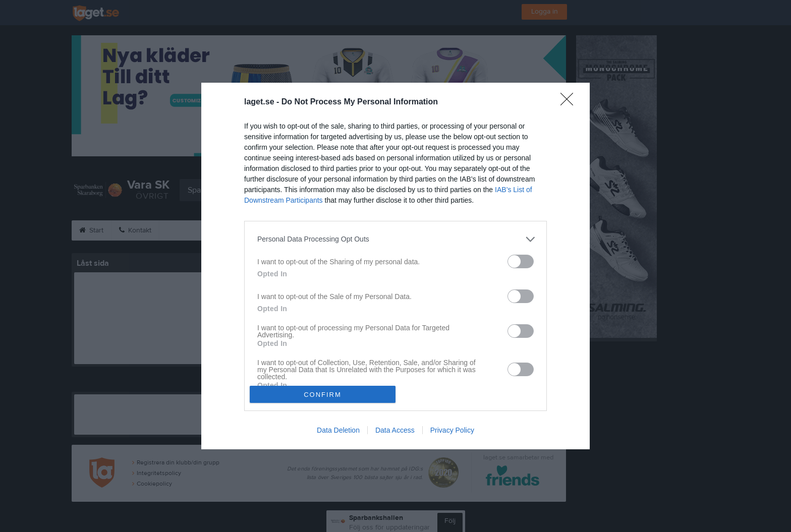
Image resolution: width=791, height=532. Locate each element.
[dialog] (395, 266)
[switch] (521, 261)
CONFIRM (323, 395)
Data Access (395, 430)
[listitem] (395, 239)
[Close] (570, 102)
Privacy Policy (452, 430)
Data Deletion (338, 430)
